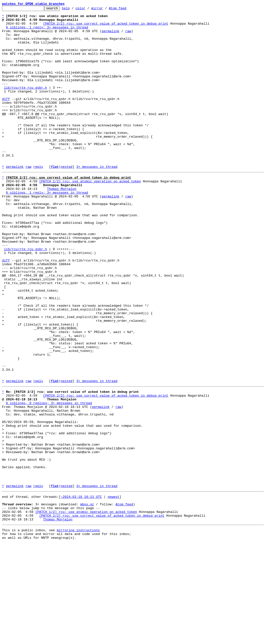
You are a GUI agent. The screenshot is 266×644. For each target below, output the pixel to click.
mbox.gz (87, 600)
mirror (105, 10)
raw (128, 36)
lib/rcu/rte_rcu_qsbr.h (26, 104)
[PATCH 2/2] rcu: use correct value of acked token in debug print (106, 27)
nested (67, 199)
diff (6, 118)
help (74, 10)
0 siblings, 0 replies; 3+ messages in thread (49, 480)
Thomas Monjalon (62, 224)
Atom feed (125, 10)
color (88, 10)
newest (113, 591)
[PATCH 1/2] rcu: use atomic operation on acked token (90, 215)
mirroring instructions (78, 629)
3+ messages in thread (97, 199)
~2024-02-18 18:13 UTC (81, 591)
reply (38, 199)
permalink (111, 36)
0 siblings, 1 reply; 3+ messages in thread (47, 32)
